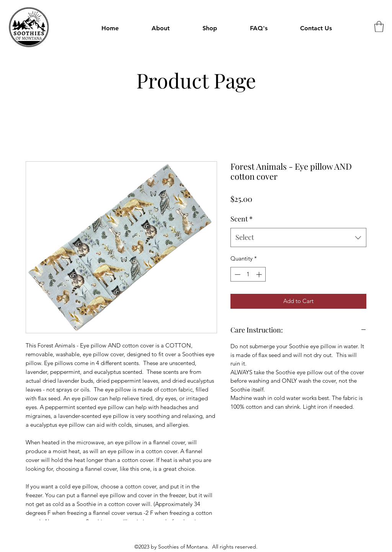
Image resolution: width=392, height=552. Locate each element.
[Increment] (260, 274)
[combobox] (298, 238)
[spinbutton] (248, 274)
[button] (210, 28)
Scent (242, 219)
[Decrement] (237, 274)
